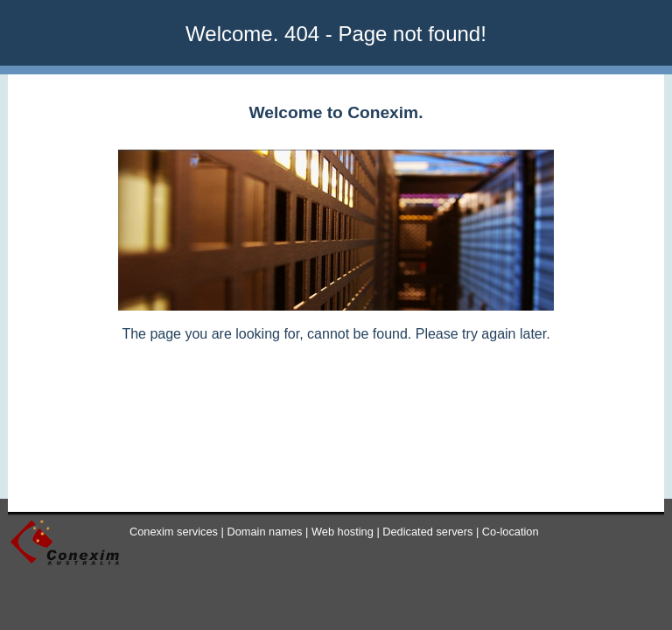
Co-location (511, 532)
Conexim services (174, 532)
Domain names (264, 532)
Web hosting (343, 532)
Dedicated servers (427, 532)
